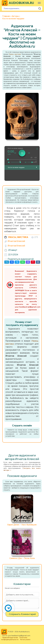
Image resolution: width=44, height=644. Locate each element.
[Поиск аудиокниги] (22, 8)
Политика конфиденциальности (14, 639)
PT (33, 262)
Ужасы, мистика (15, 54)
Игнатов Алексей (16, 241)
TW (17, 262)
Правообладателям (10, 638)
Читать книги (25, 640)
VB (28, 262)
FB (12, 262)
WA (23, 262)
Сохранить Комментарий (22, 614)
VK (38, 262)
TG (7, 262)
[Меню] (39, 3)
